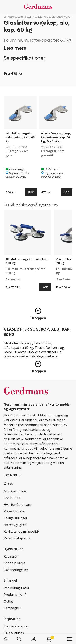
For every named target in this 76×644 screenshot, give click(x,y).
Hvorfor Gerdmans (18, 505)
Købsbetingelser (16, 570)
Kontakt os (12, 498)
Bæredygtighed (15, 525)
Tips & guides (14, 633)
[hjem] (10, 639)
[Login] (34, 639)
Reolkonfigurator (17, 588)
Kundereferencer (16, 626)
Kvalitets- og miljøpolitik (22, 531)
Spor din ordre (15, 563)
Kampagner (12, 608)
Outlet (8, 601)
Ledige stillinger (16, 518)
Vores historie (14, 511)
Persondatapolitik (17, 538)
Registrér (11, 556)
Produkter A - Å (15, 595)
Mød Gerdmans (15, 491)
